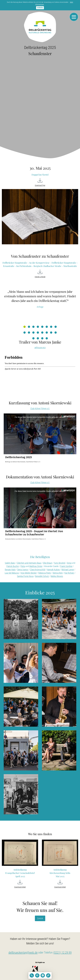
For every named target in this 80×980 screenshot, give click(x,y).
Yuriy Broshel (60, 563)
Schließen (40, 8)
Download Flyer (40, 185)
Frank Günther (66, 566)
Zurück (40, 918)
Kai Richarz (69, 573)
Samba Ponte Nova (25, 576)
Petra (23, 566)
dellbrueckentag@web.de (23, 952)
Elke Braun (48, 563)
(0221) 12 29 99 (62, 952)
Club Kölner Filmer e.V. (40, 408)
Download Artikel (20, 887)
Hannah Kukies (53, 570)
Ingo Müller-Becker (29, 573)
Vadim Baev (10, 563)
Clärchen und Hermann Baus (29, 563)
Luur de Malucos (12, 573)
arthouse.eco (40, 348)
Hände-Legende (40, 277)
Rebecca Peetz (45, 573)
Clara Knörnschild (38, 570)
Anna (69, 563)
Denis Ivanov (23, 570)
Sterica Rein (58, 573)
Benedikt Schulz (42, 576)
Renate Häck (10, 570)
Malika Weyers (57, 576)
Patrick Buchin (13, 566)
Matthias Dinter (36, 566)
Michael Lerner (68, 570)
